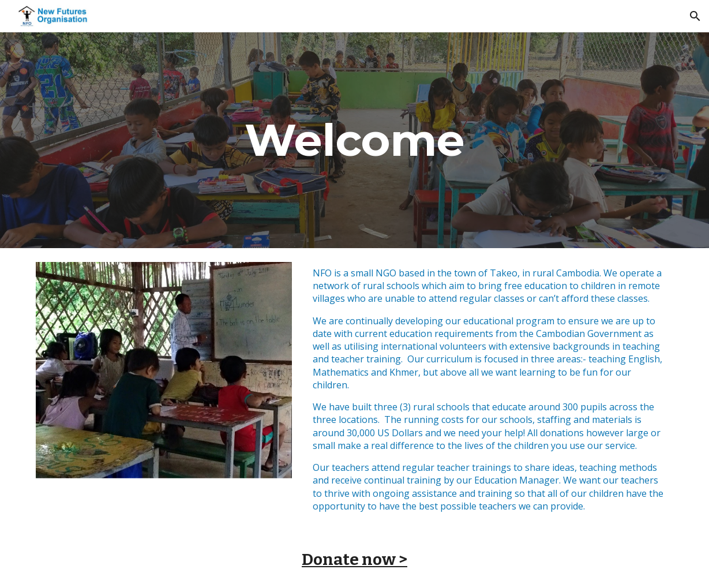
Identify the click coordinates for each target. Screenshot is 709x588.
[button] (695, 16)
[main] (354, 140)
